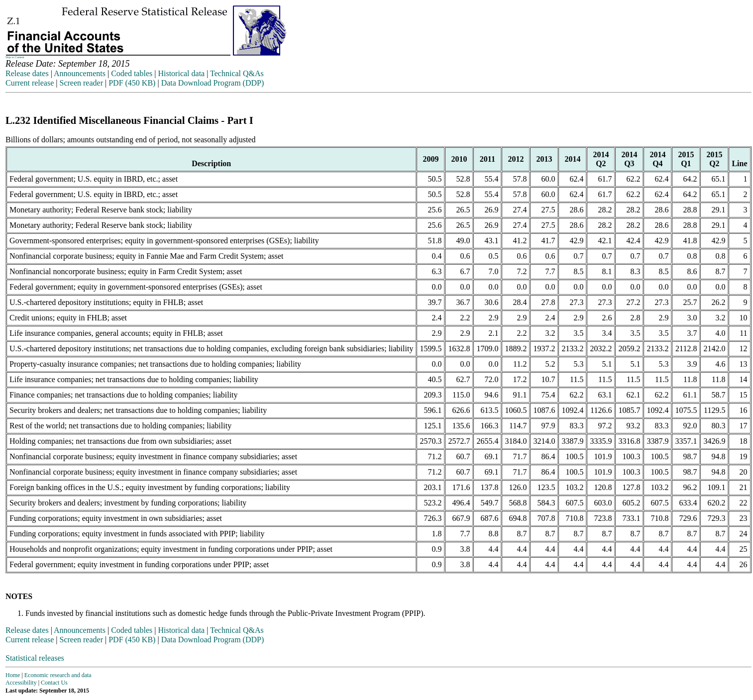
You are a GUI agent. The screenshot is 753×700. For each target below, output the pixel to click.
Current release (30, 83)
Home (13, 675)
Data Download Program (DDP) (213, 83)
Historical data (181, 73)
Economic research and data (58, 675)
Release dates (27, 73)
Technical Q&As (237, 73)
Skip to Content (15, 57)
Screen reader (81, 83)
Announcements (80, 73)
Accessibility (21, 683)
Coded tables (132, 73)
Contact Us (54, 683)
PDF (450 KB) (132, 83)
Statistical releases (35, 658)
